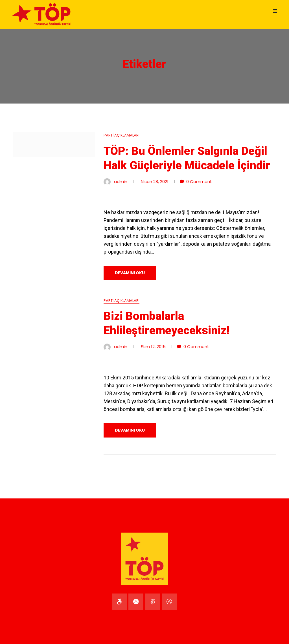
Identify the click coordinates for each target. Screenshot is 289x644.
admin (121, 182)
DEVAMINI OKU (130, 273)
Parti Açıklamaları (121, 135)
